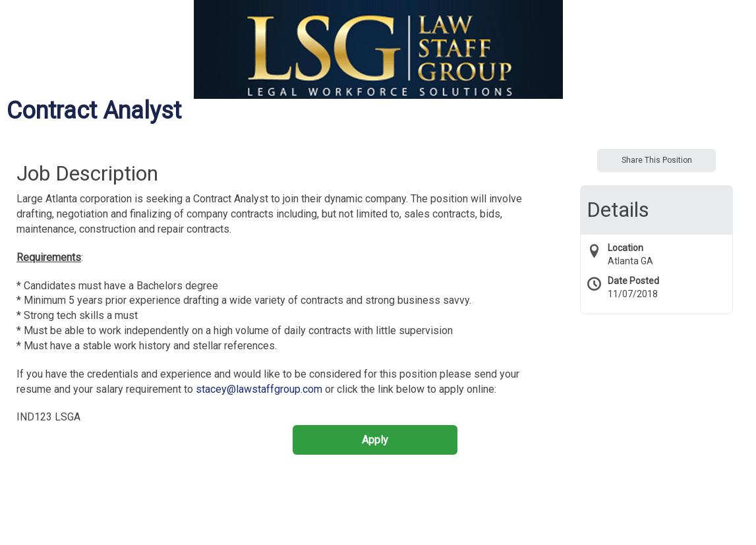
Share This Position (657, 160)
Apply (375, 440)
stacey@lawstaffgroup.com (259, 389)
